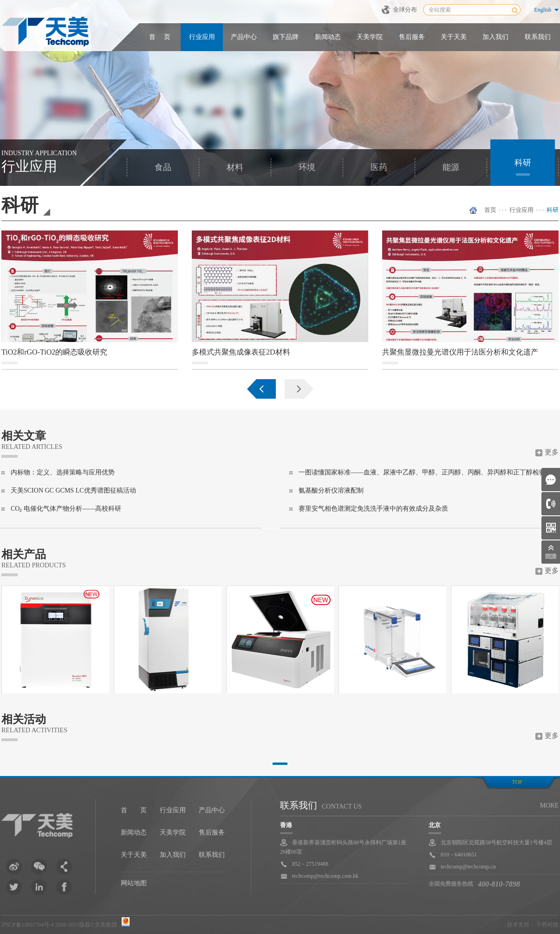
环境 (307, 167)
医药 (379, 167)
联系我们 (538, 37)
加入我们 (495, 37)
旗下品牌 (286, 37)
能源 (451, 167)
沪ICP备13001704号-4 (28, 925)
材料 (235, 167)
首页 (490, 210)
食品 (163, 167)
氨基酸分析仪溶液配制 (331, 490)
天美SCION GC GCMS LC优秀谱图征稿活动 (73, 490)
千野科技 (547, 925)
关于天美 (454, 37)
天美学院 (370, 37)
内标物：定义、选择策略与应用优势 (63, 472)
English (543, 10)
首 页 (160, 37)
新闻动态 (328, 37)
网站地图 (134, 883)
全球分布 (405, 10)
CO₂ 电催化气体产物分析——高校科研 (66, 509)
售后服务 (412, 37)
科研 (523, 163)
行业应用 (202, 37)
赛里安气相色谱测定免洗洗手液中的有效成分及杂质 (373, 509)
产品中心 (244, 37)
